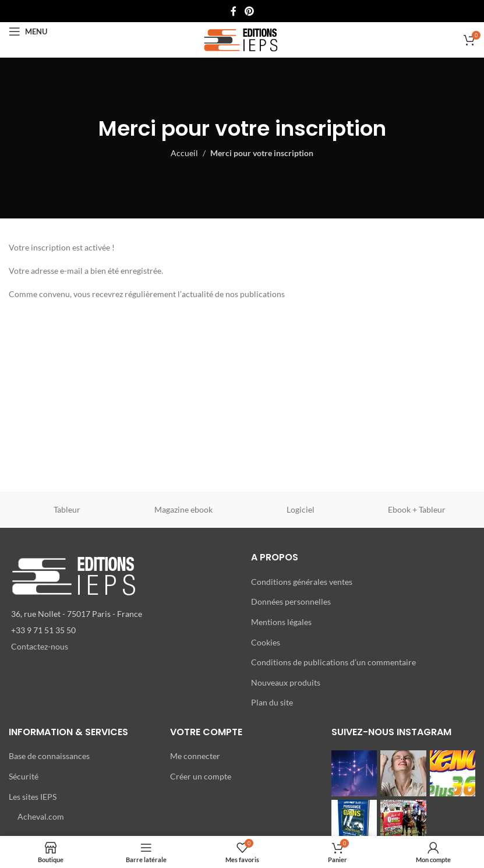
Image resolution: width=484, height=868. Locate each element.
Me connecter (195, 756)
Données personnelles (291, 601)
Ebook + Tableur (417, 509)
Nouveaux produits (286, 682)
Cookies (266, 642)
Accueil (184, 153)
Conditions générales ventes (302, 582)
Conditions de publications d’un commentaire (333, 662)
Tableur (67, 509)
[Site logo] (242, 39)
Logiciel (301, 509)
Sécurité (24, 776)
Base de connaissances (49, 756)
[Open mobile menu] (28, 31)
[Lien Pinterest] (249, 11)
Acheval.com (41, 816)
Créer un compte (201, 776)
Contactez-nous (40, 646)
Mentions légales (281, 622)
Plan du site (272, 702)
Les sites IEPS (33, 797)
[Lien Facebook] (234, 11)
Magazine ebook (183, 509)
